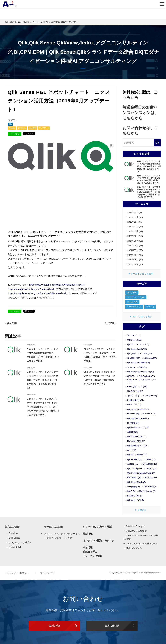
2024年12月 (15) (135, 227)
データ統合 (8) (134, 487)
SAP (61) (143, 367)
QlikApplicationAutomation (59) (140, 372)
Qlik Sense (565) (134, 340)
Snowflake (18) (150, 414)
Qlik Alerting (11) (150, 464)
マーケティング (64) (136, 297)
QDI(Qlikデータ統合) (20, 542)
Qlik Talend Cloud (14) (137, 437)
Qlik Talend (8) (150, 487)
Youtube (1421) (134, 335)
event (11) (151, 459)
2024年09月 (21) (135, 241)
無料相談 (54, 626)
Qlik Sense (22, 128)
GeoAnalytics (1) (134, 307)
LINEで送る (14, 134)
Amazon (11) (133, 464)
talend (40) (132, 387)
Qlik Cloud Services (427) (138, 345)
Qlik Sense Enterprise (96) (139, 363)
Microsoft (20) (133, 414)
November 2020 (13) (136, 441)
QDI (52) (131, 376)
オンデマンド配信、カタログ (99, 540)
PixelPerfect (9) (134, 478)
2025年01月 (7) (135, 222)
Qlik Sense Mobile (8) (136, 482)
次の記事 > (110, 323)
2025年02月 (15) (135, 217)
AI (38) (144, 387)
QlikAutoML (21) (134, 405)
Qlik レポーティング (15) (138, 427)
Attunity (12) (132, 302)
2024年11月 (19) (135, 231)
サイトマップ (47, 573)
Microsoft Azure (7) (147, 491)
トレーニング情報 (93, 556)
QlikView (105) (150, 358)
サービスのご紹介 (54, 527)
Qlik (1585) (132, 293)
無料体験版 (112, 626)
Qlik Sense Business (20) (138, 409)
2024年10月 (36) (135, 236)
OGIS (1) (150, 307)
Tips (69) (131, 367)
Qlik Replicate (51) (147, 376)
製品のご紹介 (12, 527)
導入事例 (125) (134, 358)
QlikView (13, 533)
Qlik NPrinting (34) (135, 391)
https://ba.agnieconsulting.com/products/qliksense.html (37, 293)
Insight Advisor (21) (136, 400)
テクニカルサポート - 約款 (58, 538)
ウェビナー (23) (150, 396)
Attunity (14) (132, 432)
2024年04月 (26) (135, 264)
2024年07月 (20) (135, 250)
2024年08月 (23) (135, 245)
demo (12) (132, 450)
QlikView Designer (135, 526)
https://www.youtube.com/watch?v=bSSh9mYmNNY (57, 285)
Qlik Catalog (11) (134, 469)
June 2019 (32, 128)
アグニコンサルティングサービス (62, 534)
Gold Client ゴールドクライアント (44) (142, 381)
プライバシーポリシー (17, 573)
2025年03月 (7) (135, 212)
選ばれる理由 (90, 552)
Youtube (12, 128)
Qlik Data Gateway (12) (137, 455)
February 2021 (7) (135, 496)
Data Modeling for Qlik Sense (141, 544)
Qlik (10, 124)
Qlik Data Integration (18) (138, 418)
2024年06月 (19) (135, 255)
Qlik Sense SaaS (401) (137, 349)
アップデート (44, 128)
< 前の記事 (11, 323)
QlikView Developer (136, 531)
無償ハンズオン (134, 548)
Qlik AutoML (15, 547)
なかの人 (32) (133, 396)
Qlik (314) (131, 354)
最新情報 (88, 534)
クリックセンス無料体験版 (97, 527)
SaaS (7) (131, 491)
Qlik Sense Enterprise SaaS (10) (141, 473)
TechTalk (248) (146, 354)
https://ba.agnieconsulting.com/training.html (31, 289)
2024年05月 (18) (135, 260)
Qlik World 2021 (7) (136, 500)
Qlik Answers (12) (135, 459)
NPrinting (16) (133, 423)
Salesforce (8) (151, 478)
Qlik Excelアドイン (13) (137, 446)
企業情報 (88, 547)
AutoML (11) (151, 469)
